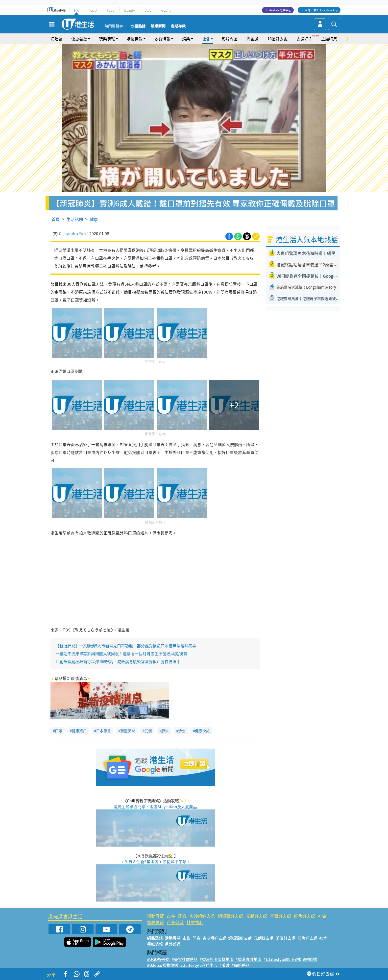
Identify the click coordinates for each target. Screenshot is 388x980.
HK (76, 10)
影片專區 (230, 39)
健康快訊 (202, 731)
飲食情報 (162, 39)
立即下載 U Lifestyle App (321, 10)
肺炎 (165, 731)
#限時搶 (310, 959)
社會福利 (195, 922)
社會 (206, 39)
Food (111, 10)
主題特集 (329, 39)
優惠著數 (79, 39)
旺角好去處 (304, 916)
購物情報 (135, 39)
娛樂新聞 (158, 26)
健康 (94, 219)
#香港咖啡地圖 (249, 959)
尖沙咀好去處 (202, 916)
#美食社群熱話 (185, 959)
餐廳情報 (155, 922)
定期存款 (178, 26)
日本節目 (103, 731)
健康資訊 (79, 731)
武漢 (148, 731)
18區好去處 (277, 39)
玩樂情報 (107, 39)
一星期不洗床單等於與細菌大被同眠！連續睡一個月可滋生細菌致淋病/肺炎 (121, 653)
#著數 (225, 965)
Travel (93, 10)
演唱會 (56, 39)
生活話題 (75, 219)
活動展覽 (155, 916)
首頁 (56, 219)
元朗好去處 (256, 916)
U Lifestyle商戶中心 (278, 10)
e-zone (166, 10)
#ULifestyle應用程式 (282, 959)
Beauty (130, 10)
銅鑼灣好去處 (230, 916)
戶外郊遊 (175, 922)
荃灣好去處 (280, 916)
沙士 (182, 731)
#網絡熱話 (241, 965)
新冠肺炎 (128, 731)
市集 (171, 916)
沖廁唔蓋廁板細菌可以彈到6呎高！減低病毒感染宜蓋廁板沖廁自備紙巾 (118, 661)
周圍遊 (252, 39)
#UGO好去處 (158, 959)
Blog (148, 10)
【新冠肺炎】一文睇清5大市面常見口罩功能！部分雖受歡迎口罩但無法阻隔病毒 (126, 646)
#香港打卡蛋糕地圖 (217, 959)
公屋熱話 (138, 26)
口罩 (59, 731)
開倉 (182, 916)
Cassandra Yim (72, 233)
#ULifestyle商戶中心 (199, 965)
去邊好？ (304, 39)
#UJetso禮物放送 (163, 965)
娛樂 (186, 39)
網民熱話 (155, 938)
